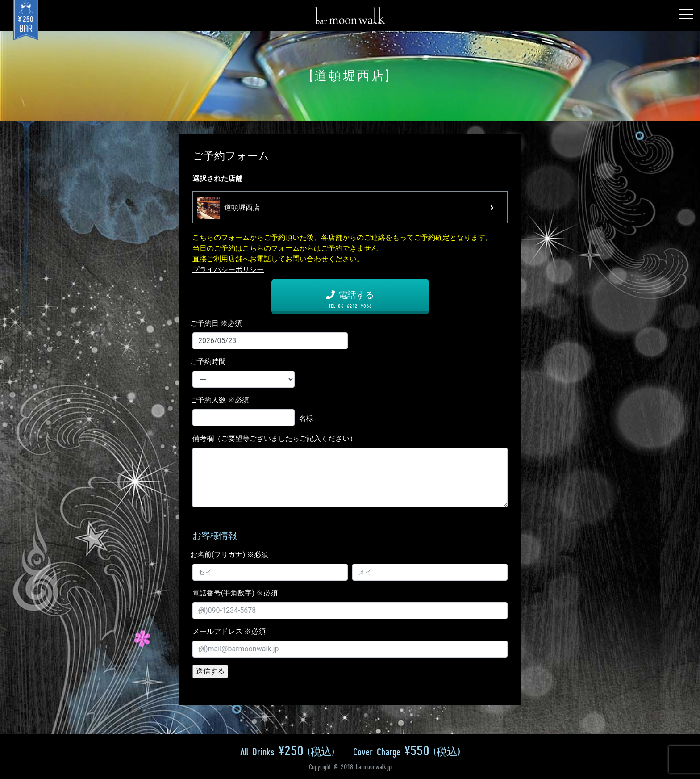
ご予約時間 (208, 362)
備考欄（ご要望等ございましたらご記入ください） (275, 438)
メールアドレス (229, 631)
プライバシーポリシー (228, 270)
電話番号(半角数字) (235, 593)
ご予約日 (216, 323)
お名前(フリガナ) (229, 555)
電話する (350, 299)
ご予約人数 (220, 400)
